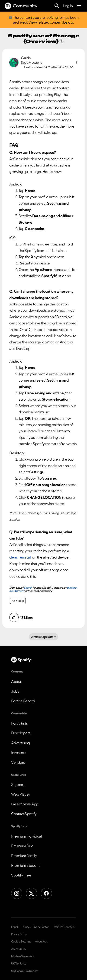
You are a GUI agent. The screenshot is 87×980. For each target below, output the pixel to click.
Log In (68, 6)
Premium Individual (26, 836)
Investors (19, 753)
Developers (21, 733)
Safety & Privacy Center (35, 927)
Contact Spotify (24, 814)
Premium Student (25, 865)
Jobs (15, 691)
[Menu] (79, 6)
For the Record (23, 701)
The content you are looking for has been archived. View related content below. (43, 20)
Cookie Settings (21, 942)
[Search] (57, 6)
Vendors (18, 762)
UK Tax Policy (19, 964)
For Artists (19, 723)
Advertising (21, 743)
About (16, 682)
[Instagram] (17, 893)
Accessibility (19, 949)
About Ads (41, 942)
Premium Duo (22, 846)
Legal (14, 927)
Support (18, 785)
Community (21, 6)
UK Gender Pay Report (24, 971)
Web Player (21, 794)
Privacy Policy (19, 934)
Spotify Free (21, 875)
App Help (18, 601)
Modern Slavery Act (23, 956)
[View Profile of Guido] (26, 58)
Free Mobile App (25, 804)
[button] (77, 63)
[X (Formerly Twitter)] (32, 893)
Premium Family (24, 856)
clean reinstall (20, 557)
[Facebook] (46, 893)
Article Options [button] (42, 637)
